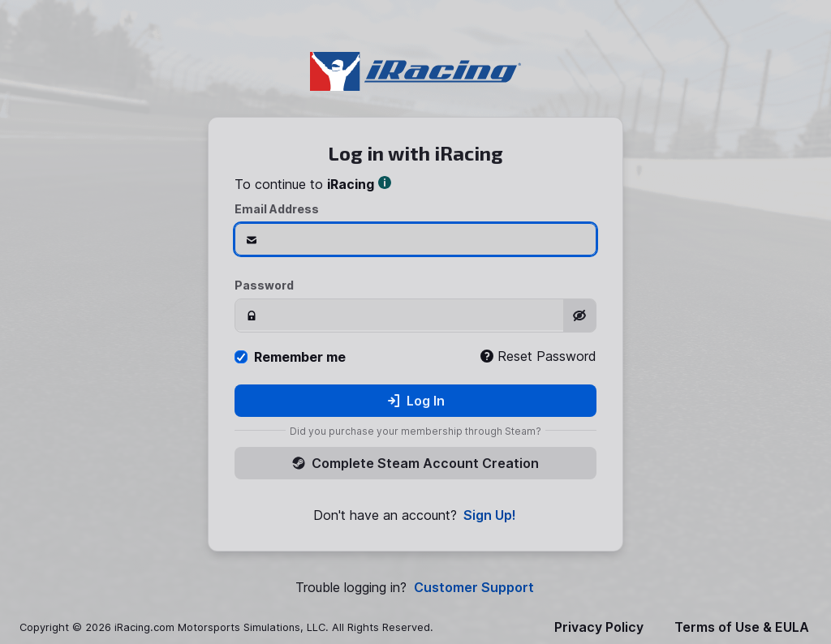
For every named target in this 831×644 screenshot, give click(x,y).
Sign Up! (490, 515)
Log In (416, 401)
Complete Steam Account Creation (415, 463)
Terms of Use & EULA (742, 627)
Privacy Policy (599, 627)
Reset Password (538, 356)
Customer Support (474, 588)
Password (264, 285)
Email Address (277, 209)
